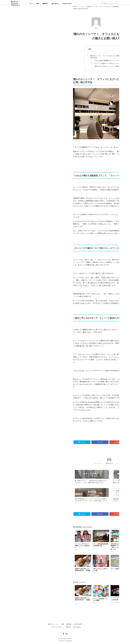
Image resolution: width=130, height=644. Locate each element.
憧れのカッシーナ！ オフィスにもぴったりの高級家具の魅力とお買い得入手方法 (67, 57)
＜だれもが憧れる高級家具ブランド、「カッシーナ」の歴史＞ (68, 61)
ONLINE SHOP (67, 4)
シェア (56, 443)
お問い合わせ (55, 4)
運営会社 (68, 626)
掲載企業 (45, 4)
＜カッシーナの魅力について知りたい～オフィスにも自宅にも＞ (68, 64)
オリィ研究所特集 (89, 542)
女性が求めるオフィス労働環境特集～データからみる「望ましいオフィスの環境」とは (74, 545)
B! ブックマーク (92, 443)
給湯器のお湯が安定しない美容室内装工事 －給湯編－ (38, 569)
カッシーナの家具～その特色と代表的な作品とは (92, 568)
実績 (38, 4)
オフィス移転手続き (72, 567)
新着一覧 (51, 623)
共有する (74, 443)
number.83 (69, 639)
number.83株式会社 (71, 601)
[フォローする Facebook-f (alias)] (64, 632)
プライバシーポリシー (57, 626)
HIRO (65, 29)
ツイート (38, 443)
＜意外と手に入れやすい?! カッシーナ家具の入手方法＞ (66, 67)
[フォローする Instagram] (66, 632)
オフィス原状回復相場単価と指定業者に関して (56, 543)
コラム (31, 4)
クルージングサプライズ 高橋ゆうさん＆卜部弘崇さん (38, 544)
